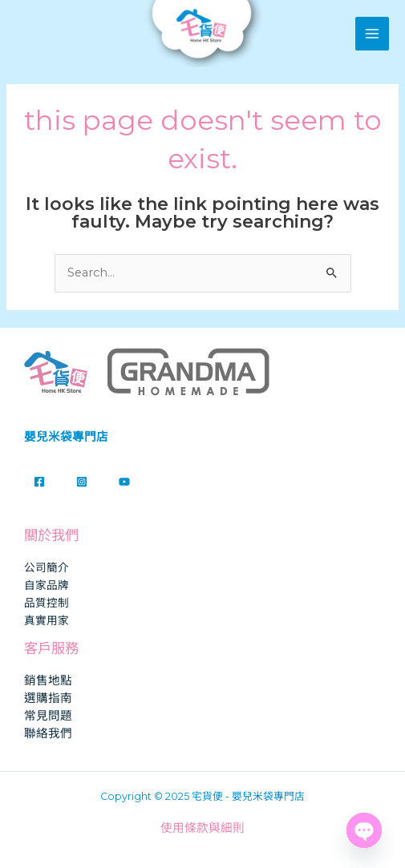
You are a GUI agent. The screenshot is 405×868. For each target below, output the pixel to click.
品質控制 (47, 603)
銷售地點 (48, 680)
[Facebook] (39, 482)
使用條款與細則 (202, 828)
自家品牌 (47, 585)
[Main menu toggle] (372, 34)
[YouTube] (124, 482)
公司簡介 (47, 567)
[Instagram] (82, 482)
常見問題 (48, 716)
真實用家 (47, 620)
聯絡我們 (48, 733)
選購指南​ (48, 698)
